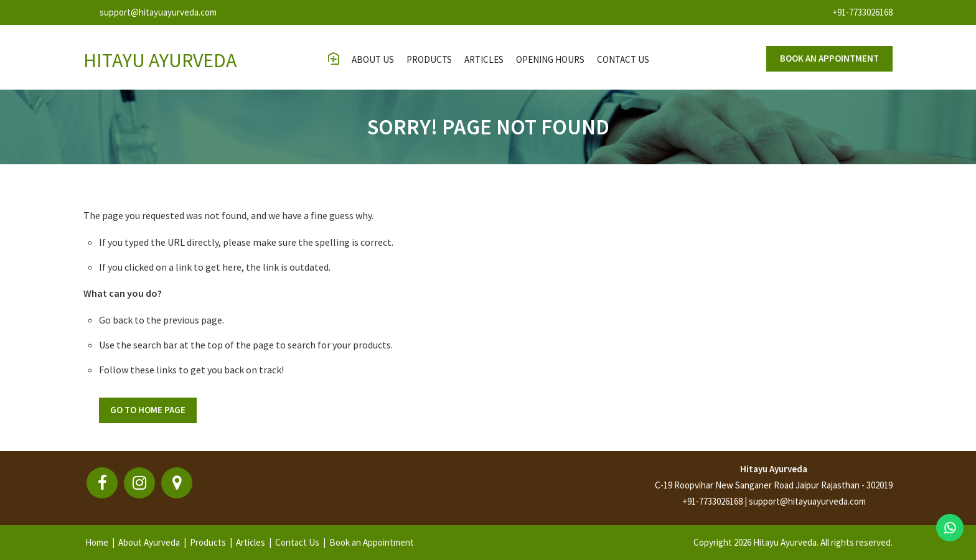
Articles (484, 59)
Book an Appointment (372, 542)
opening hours (550, 59)
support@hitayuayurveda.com (158, 12)
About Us (373, 59)
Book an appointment (829, 58)
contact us (623, 59)
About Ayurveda (149, 542)
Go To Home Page (148, 410)
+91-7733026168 (862, 12)
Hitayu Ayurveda (774, 469)
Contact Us (297, 542)
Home (97, 542)
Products (429, 59)
